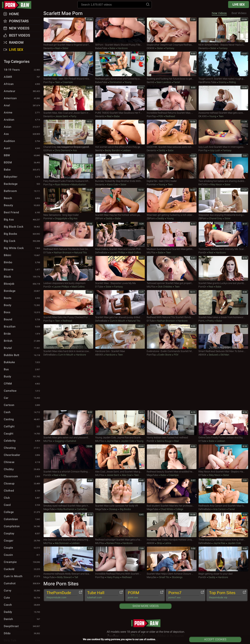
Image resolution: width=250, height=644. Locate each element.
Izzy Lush (215, 150)
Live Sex (239, 5)
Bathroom (22, 191)
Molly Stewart (64, 577)
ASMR (22, 77)
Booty (22, 305)
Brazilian (22, 327)
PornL (202, 321)
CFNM (22, 384)
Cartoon (22, 405)
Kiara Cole (112, 184)
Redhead (170, 116)
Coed (22, 505)
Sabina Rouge (164, 441)
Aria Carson (220, 509)
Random (16, 42)
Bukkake (22, 362)
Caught (22, 434)
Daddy (162, 150)
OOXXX (151, 48)
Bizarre (22, 270)
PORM (143, 595)
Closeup (113, 509)
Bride (22, 334)
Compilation (22, 527)
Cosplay (22, 534)
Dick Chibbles (165, 287)
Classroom (22, 477)
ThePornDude (62, 595)
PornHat (151, 184)
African (22, 84)
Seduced (213, 355)
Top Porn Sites (225, 595)
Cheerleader (22, 455)
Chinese (22, 462)
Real (58, 48)
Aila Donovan (62, 543)
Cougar (22, 541)
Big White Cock (22, 248)
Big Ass (73, 218)
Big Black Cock (22, 227)
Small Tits (164, 577)
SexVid (150, 82)
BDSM (22, 163)
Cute (22, 598)
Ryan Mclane (62, 184)
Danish (22, 619)
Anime (22, 113)
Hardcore (122, 48)
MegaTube (152, 475)
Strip (159, 543)
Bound (22, 320)
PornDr (202, 252)
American (22, 98)
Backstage (22, 184)
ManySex (152, 577)
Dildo (22, 634)
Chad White (167, 509)
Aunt (22, 148)
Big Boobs (125, 509)
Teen (58, 82)
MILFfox (151, 252)
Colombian (22, 519)
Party (73, 116)
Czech (22, 605)
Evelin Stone (165, 355)
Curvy (22, 591)
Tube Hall (103, 595)
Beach (22, 198)
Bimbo (22, 263)
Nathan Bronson (63, 252)
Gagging (59, 441)
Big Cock (22, 241)
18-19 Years (22, 70)
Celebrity (22, 441)
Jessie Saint (62, 116)
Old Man (224, 355)
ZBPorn (99, 218)
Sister (65, 48)
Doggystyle (61, 218)
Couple (22, 548)
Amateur (22, 91)
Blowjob (22, 284)
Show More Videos (145, 606)
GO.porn (48, 150)
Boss (22, 313)
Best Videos (20, 35)
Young (128, 82)
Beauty (22, 206)
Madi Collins (134, 252)
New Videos (219, 13)
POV (161, 116)
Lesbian (126, 150)
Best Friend (22, 213)
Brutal (22, 348)
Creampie (67, 82)
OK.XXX (203, 116)
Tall (76, 577)
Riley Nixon (216, 184)
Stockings (177, 577)
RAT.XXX (203, 184)
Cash (22, 412)
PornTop (48, 82)
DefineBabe (101, 252)
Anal (22, 106)
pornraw (18, 5)
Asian (22, 127)
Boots (22, 298)
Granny (223, 82)
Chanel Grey (216, 218)
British (22, 341)
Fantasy (170, 48)
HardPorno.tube (207, 82)
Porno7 (184, 595)
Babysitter (22, 177)
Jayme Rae (112, 441)
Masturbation (78, 184)
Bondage (22, 291)
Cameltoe (82, 509)
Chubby (22, 469)
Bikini (22, 255)
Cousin (22, 555)
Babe (112, 48)
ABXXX (99, 355)
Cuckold (22, 569)
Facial (176, 82)
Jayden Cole (127, 441)
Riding (232, 82)
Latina (168, 543)
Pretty (211, 321)
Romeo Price (113, 543)
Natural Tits (80, 252)
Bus (22, 370)
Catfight (22, 427)
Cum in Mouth (118, 321)
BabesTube (101, 48)
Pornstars (19, 21)
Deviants (48, 48)
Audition (22, 141)
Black (22, 277)
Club (22, 498)
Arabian (22, 120)
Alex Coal (127, 475)
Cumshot (71, 441)
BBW (22, 156)
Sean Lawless (164, 82)
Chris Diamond (63, 150)
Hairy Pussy (113, 577)
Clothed (22, 491)
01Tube (47, 252)
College (179, 509)
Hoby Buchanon (66, 509)
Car (22, 398)
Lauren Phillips (118, 252)
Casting (22, 420)
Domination (116, 82)
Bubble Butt (22, 355)
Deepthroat (22, 626)
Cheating (22, 448)
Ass (75, 150)
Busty (22, 377)
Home (14, 14)
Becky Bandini (112, 150)
